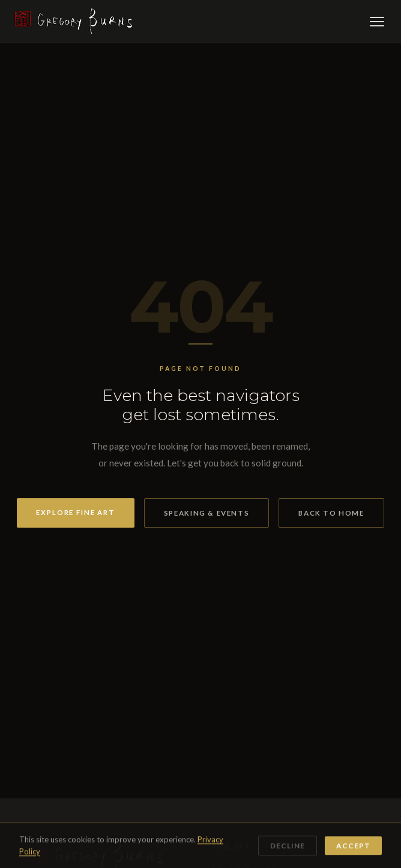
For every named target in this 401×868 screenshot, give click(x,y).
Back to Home (331, 513)
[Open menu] (377, 22)
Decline (288, 847)
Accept (353, 847)
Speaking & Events (207, 513)
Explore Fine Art (76, 512)
